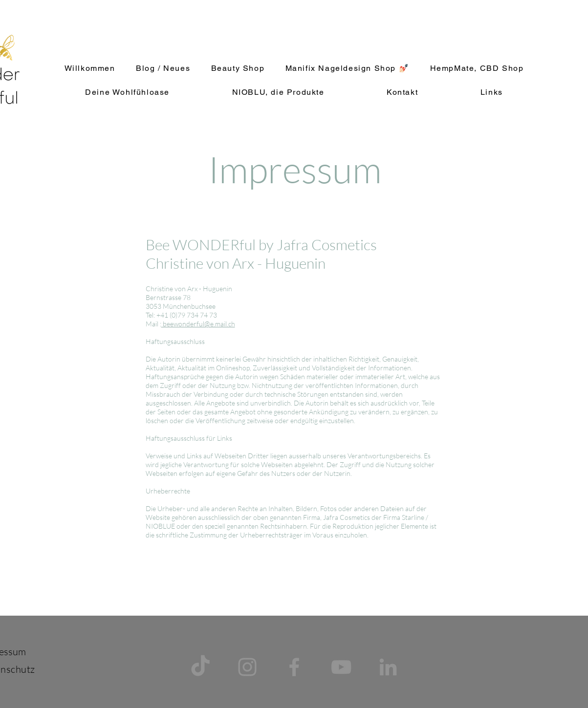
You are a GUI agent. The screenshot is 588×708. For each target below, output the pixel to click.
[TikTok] (200, 667)
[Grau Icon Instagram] (247, 667)
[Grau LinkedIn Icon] (388, 667)
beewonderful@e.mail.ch (198, 324)
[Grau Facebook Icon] (294, 667)
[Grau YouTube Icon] (341, 667)
